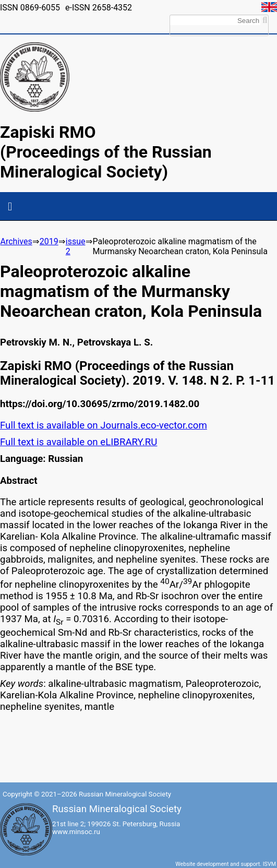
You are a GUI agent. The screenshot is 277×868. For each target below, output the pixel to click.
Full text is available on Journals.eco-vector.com (104, 425)
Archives (16, 241)
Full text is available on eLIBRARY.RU (79, 442)
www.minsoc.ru (76, 832)
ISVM (269, 864)
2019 (49, 241)
